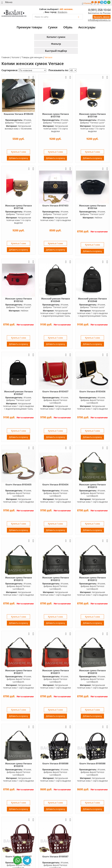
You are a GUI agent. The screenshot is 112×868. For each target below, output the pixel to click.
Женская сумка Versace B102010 (92, 672)
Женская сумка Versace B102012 (55, 579)
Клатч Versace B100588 (55, 763)
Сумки (53, 27)
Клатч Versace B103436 (92, 391)
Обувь (68, 27)
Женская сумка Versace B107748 (18, 207)
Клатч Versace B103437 (55, 391)
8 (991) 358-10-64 (99, 10)
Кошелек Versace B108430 (19, 114)
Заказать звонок (102, 17)
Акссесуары (87, 27)
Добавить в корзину (18, 158)
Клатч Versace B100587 (55, 856)
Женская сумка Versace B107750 (55, 115)
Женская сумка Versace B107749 (92, 115)
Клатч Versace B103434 (55, 484)
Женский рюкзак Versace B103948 (92, 300)
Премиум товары (29, 27)
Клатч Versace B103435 (19, 484)
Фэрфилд (62, 12)
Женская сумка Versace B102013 (92, 486)
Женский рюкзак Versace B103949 (55, 300)
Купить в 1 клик (19, 152)
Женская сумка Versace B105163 (18, 300)
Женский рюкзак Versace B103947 (18, 393)
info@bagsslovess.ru (99, 20)
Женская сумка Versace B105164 (92, 207)
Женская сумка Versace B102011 (18, 672)
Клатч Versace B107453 (55, 205)
